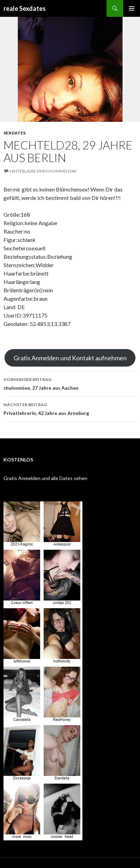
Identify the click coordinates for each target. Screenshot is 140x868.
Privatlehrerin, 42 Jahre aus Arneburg (70, 408)
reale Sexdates (25, 8)
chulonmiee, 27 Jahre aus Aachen (70, 383)
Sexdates (14, 133)
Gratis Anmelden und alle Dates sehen (45, 478)
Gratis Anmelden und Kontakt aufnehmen (70, 358)
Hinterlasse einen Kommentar (43, 171)
